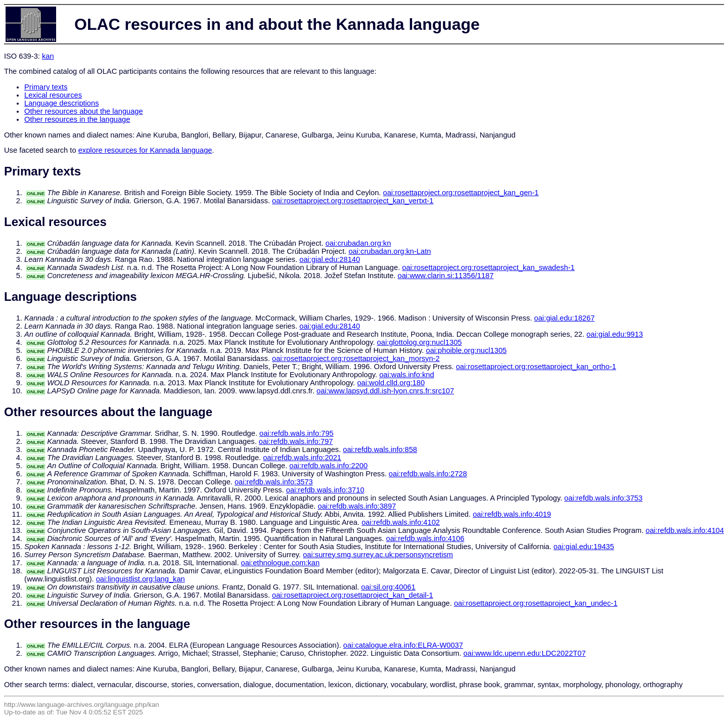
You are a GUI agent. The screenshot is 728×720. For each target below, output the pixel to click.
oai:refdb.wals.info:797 (296, 441)
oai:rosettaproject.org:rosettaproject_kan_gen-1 (461, 193)
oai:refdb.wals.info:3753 (603, 498)
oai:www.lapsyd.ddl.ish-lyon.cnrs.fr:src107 (385, 391)
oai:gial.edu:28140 (330, 259)
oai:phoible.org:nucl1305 (466, 350)
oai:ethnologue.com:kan (281, 563)
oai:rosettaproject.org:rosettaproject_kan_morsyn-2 (356, 358)
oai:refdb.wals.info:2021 (302, 458)
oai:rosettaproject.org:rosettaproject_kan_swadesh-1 (488, 267)
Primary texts (46, 87)
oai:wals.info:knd (406, 375)
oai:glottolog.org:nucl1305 (420, 342)
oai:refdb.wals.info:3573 (274, 482)
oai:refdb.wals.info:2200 (328, 466)
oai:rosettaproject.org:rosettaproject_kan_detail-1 (353, 595)
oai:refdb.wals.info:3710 (325, 490)
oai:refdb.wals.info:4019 (512, 514)
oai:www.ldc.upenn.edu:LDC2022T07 (525, 653)
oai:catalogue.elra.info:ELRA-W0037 (403, 645)
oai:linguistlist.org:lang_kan (141, 579)
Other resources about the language (84, 111)
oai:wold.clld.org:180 (391, 383)
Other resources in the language (77, 119)
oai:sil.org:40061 (388, 587)
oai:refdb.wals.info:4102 (401, 522)
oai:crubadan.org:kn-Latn (390, 251)
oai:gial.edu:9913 (615, 334)
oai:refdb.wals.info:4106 (425, 538)
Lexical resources (53, 95)
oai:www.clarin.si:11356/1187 (446, 276)
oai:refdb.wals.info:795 (297, 433)
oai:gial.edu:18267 (565, 318)
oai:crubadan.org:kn (358, 243)
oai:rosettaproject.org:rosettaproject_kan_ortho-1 (536, 367)
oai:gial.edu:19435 (584, 547)
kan (48, 56)
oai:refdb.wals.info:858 (380, 449)
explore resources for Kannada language (145, 150)
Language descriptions (62, 103)
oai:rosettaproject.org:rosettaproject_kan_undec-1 (536, 603)
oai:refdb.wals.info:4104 (685, 530)
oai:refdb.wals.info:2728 (428, 474)
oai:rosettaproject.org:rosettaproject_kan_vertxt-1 (353, 201)
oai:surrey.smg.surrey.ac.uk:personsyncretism (378, 555)
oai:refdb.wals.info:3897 (357, 506)
